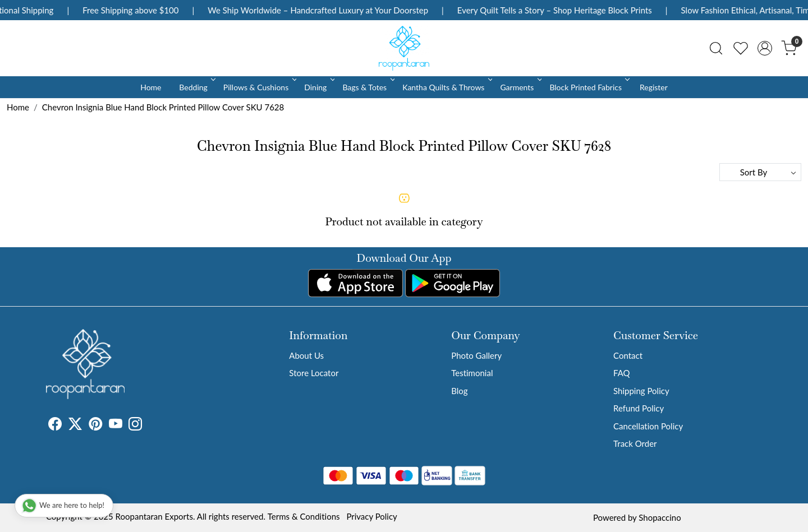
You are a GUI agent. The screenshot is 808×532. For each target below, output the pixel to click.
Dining (318, 87)
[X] (75, 425)
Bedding (196, 87)
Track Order (635, 443)
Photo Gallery (476, 355)
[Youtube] (116, 425)
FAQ (622, 373)
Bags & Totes (368, 87)
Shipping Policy (641, 391)
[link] (716, 48)
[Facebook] (55, 425)
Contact (628, 355)
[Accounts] (765, 48)
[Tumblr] (149, 425)
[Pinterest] (95, 425)
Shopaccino (660, 517)
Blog (459, 391)
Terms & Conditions (304, 516)
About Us (306, 355)
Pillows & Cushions (259, 87)
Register (654, 87)
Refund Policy (639, 408)
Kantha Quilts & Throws (446, 87)
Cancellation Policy (648, 426)
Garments (520, 87)
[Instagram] (135, 425)
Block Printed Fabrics (589, 87)
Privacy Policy (371, 516)
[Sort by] (760, 172)
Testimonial (472, 373)
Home (151, 87)
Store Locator (314, 373)
